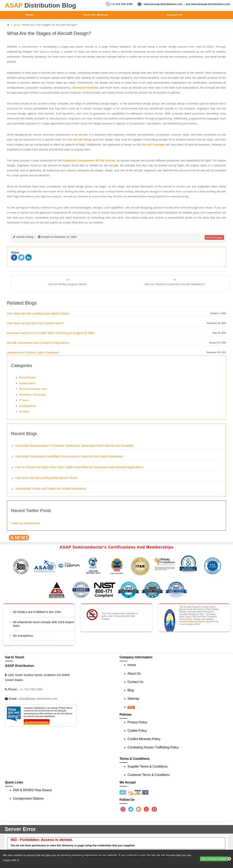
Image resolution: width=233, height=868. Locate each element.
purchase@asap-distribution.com (208, 4)
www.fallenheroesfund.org (194, 622)
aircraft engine (214, 237)
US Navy (24, 412)
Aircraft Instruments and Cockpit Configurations (38, 343)
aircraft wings (82, 140)
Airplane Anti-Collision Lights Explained (33, 352)
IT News (24, 400)
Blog (131, 690)
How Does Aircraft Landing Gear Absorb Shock (38, 313)
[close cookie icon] (229, 859)
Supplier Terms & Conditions (148, 766)
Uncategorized (27, 406)
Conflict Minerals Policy (144, 739)
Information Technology (32, 395)
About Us (134, 674)
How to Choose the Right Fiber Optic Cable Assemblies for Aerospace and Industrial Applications (79, 467)
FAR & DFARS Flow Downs (32, 790)
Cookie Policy (137, 731)
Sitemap (133, 699)
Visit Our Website (96, 15)
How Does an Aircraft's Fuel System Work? (35, 323)
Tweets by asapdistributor (26, 523)
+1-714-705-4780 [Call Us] (31, 689)
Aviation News (27, 383)
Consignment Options (28, 798)
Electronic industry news (33, 389)
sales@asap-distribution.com (163, 4)
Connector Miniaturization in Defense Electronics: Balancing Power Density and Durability (74, 446)
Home (30, 15)
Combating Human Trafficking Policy (153, 747)
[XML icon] (131, 707)
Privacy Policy (137, 722)
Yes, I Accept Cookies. (214, 859)
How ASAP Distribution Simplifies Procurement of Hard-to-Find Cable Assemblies (69, 456)
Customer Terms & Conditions (149, 775)
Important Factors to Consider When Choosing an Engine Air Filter (51, 333)
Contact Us (174, 15)
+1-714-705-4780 (121, 4)
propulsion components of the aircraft (89, 160)
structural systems (85, 88)
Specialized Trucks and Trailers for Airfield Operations (51, 489)
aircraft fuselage (153, 145)
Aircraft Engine (27, 377)
